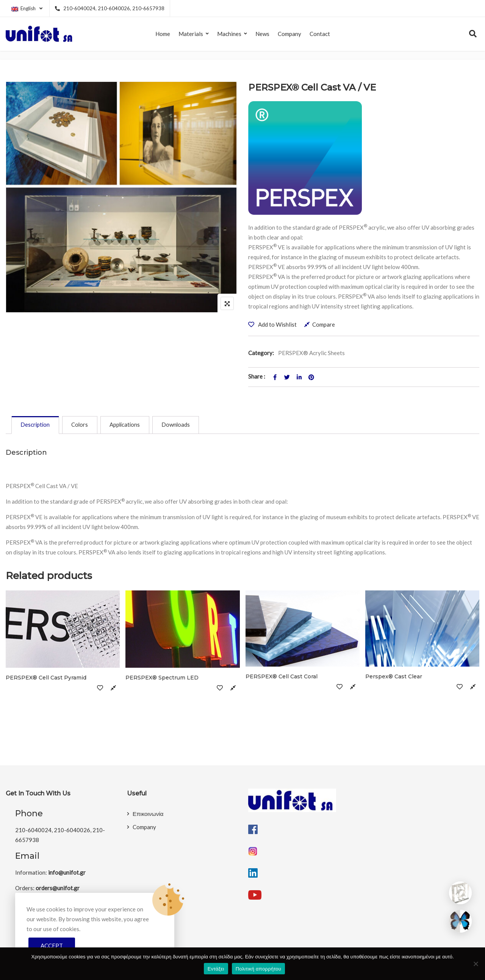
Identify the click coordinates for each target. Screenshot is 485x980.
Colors (82, 426)
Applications (129, 426)
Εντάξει (216, 969)
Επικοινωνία (148, 815)
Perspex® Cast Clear (394, 678)
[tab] (36, 426)
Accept (52, 946)
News (262, 34)
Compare (324, 324)
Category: (261, 353)
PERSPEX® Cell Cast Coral (282, 678)
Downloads (182, 426)
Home (163, 34)
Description (36, 426)
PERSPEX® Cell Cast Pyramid (46, 678)
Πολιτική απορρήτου (258, 969)
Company (289, 34)
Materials (191, 34)
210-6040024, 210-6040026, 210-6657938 (110, 8)
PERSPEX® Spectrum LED (162, 678)
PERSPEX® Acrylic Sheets (311, 353)
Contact (320, 34)
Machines (229, 34)
